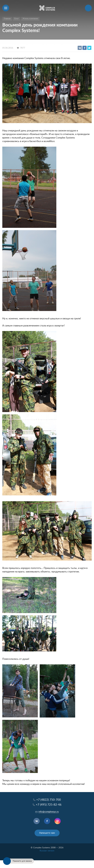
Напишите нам (47, 833)
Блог (17, 19)
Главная (7, 19)
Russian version (47, 851)
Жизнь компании (30, 19)
